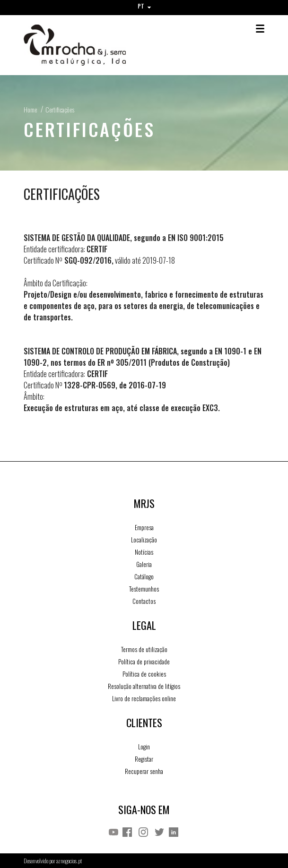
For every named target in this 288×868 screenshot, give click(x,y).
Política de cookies (144, 674)
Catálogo (144, 576)
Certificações (60, 109)
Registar (144, 759)
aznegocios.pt (69, 861)
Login (144, 747)
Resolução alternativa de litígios (144, 686)
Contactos (144, 601)
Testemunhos (144, 589)
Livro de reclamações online (144, 698)
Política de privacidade (144, 662)
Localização (144, 540)
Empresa (144, 527)
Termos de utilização (144, 649)
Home (30, 109)
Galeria (144, 564)
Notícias (144, 552)
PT (144, 6)
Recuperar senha (144, 771)
